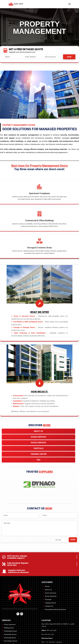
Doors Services (51, 593)
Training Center (50, 603)
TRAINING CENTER (38, 454)
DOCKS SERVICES (39, 443)
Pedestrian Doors (10, 631)
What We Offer (39, 312)
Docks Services (51, 596)
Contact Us (49, 606)
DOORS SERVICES (38, 437)
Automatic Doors (10, 634)
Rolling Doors (9, 628)
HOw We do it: (40, 392)
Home (47, 586)
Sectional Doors (10, 638)
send (69, 57)
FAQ (39, 460)
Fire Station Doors (11, 641)
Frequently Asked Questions (55, 609)
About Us (38, 431)
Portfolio (39, 448)
